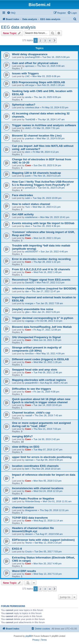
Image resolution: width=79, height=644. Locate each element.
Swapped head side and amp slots (35, 370)
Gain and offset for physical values (35, 63)
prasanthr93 (31, 383)
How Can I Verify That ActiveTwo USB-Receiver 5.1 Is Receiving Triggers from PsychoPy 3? (43, 183)
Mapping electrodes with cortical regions (39, 380)
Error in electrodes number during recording (41, 259)
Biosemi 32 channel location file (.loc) (37, 136)
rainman (29, 460)
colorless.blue (32, 107)
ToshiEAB (30, 119)
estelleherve (31, 217)
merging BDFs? (22, 436)
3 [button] (45, 40)
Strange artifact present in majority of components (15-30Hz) (37, 349)
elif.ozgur (30, 85)
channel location (23, 507)
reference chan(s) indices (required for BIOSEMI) (44, 289)
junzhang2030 (32, 57)
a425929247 (31, 252)
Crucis (28, 552)
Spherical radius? (24, 105)
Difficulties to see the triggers (31, 389)
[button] (55, 40)
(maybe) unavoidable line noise (33, 309)
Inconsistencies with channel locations (38, 488)
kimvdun (29, 353)
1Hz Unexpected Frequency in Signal (36, 337)
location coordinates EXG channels (35, 466)
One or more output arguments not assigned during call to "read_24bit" (41, 424)
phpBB (29, 636)
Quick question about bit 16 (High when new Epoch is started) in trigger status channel (41, 401)
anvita (28, 97)
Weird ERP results (24, 571)
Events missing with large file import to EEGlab (43, 223)
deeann (29, 534)
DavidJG (29, 283)
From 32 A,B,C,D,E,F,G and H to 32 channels (41, 269)
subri (28, 198)
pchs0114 (30, 188)
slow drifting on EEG (26, 447)
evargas (29, 303)
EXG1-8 (17, 549)
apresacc (30, 66)
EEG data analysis (18, 27)
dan (27, 291)
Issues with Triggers (25, 73)
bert (27, 469)
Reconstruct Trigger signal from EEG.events (41, 280)
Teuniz (28, 543)
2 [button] (40, 40)
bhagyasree (31, 510)
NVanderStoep (33, 501)
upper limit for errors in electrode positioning (42, 457)
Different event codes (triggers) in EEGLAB (40, 359)
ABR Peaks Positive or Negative (33, 499)
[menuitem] (11, 13)
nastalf (28, 415)
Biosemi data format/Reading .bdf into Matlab (42, 327)
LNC (27, 76)
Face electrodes (23, 195)
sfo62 (28, 128)
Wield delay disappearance (30, 54)
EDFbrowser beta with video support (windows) (43, 540)
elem (28, 152)
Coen (28, 165)
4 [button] (50, 40)
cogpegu (29, 321)
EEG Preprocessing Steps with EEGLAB (38, 82)
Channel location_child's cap (31, 413)
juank (28, 176)
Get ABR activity (23, 214)
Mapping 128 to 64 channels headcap (36, 173)
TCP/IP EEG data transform (30, 518)
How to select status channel (31, 204)
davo (28, 226)
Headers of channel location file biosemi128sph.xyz (33, 530)
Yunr (27, 207)
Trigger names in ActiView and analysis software (44, 125)
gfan (27, 312)
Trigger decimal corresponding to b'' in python (43, 318)
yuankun (29, 138)
